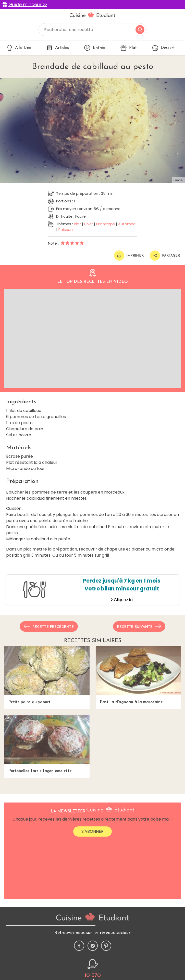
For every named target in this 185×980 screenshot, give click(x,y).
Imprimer (129, 256)
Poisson (66, 230)
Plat (129, 48)
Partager (165, 256)
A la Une (19, 48)
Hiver (89, 224)
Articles (58, 48)
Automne (127, 224)
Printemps (106, 224)
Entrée (95, 48)
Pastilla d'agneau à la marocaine (138, 675)
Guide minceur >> (28, 5)
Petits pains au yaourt (47, 675)
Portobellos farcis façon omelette (47, 744)
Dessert (163, 48)
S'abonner (92, 831)
